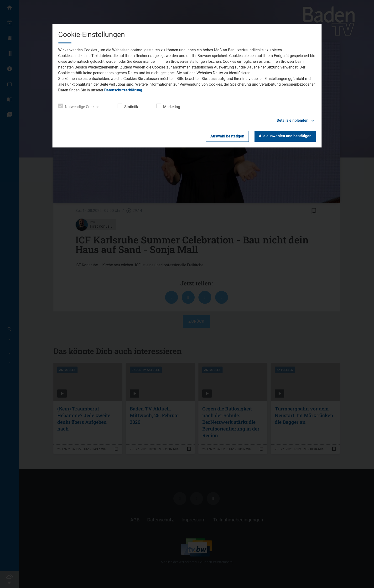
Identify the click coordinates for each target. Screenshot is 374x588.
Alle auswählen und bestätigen (285, 136)
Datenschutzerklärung (123, 90)
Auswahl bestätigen (227, 136)
